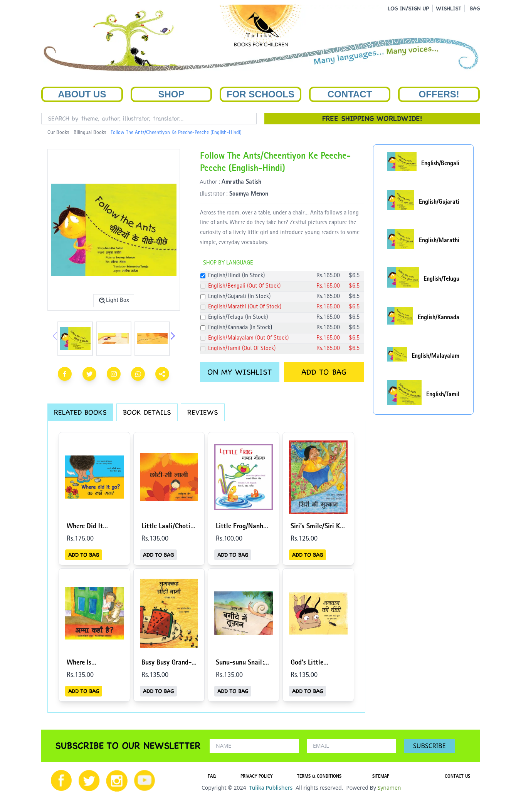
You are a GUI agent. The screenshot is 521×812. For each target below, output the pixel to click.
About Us (82, 94)
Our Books (58, 133)
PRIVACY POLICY (256, 777)
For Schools (260, 94)
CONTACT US (457, 777)
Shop (171, 94)
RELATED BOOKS (80, 412)
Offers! (439, 94)
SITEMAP (381, 777)
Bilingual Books (90, 133)
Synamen (389, 788)
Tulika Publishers (271, 788)
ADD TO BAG (324, 372)
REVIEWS (203, 412)
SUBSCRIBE (429, 746)
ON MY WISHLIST (239, 372)
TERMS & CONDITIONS (319, 777)
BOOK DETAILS (147, 412)
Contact (350, 94)
